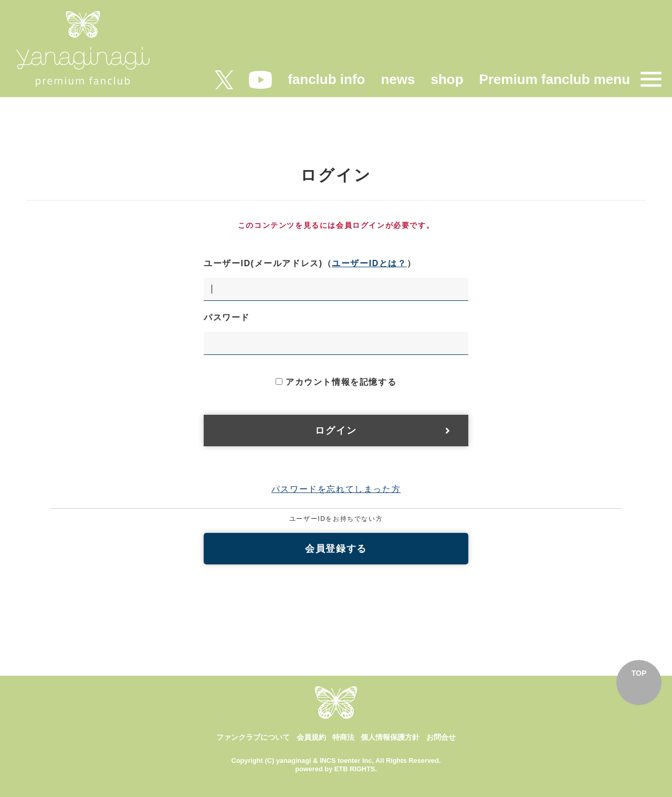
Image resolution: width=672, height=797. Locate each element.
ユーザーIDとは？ (369, 263)
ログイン (336, 431)
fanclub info (326, 79)
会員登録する (336, 549)
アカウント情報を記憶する (336, 382)
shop (447, 79)
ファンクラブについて (253, 737)
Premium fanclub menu (555, 79)
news (398, 79)
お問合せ (441, 737)
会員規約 (311, 737)
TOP (639, 673)
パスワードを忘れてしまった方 (336, 489)
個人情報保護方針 (390, 737)
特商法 (343, 737)
